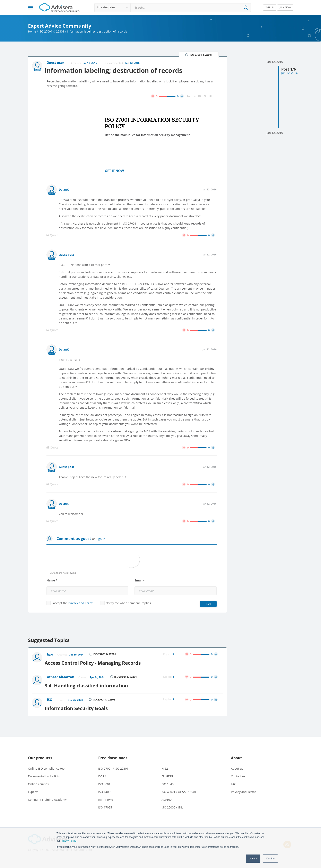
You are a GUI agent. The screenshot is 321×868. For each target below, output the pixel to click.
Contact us (238, 773)
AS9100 (167, 796)
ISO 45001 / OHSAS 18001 (179, 789)
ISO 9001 (104, 781)
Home (32, 31)
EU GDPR (168, 773)
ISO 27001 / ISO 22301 (113, 765)
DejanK (64, 190)
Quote (52, 236)
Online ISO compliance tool (47, 765)
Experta (33, 789)
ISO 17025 (105, 804)
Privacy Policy (68, 841)
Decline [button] (270, 859)
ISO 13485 (168, 781)
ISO (50, 698)
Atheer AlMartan (61, 676)
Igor (51, 655)
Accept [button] (253, 859)
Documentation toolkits (44, 773)
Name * (52, 581)
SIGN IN (270, 7)
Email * (140, 581)
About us (237, 765)
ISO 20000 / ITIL (172, 804)
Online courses (38, 781)
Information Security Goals (80, 705)
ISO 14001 (105, 789)
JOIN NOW (285, 7)
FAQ (234, 781)
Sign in (101, 539)
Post (208, 604)
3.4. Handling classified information (91, 683)
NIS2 (165, 765)
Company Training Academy (47, 796)
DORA (102, 773)
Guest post (66, 255)
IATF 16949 (106, 796)
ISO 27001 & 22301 (51, 31)
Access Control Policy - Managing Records (98, 662)
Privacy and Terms (81, 603)
